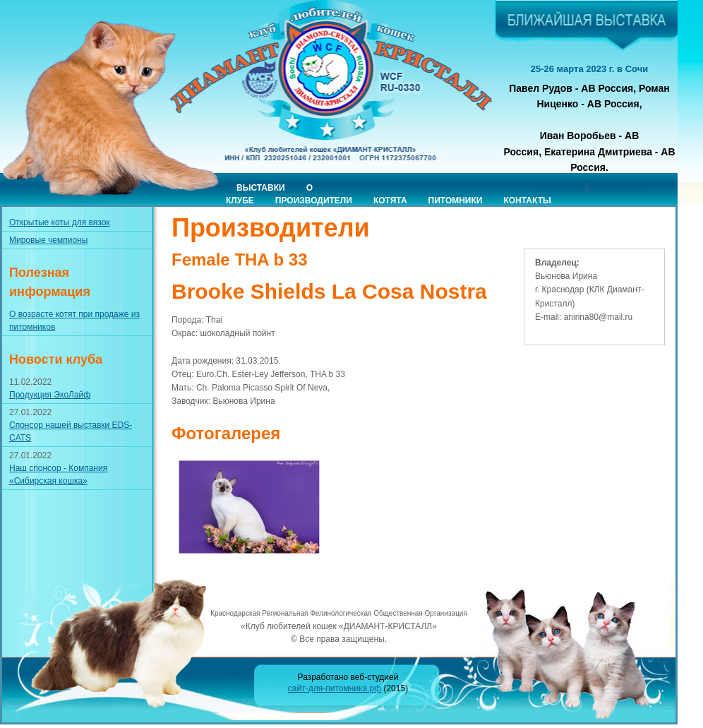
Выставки (261, 188)
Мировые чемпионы (48, 240)
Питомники (456, 201)
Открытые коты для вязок (60, 222)
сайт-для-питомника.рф (335, 688)
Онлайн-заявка (620, 186)
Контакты (527, 201)
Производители (314, 201)
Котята (390, 201)
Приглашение (556, 186)
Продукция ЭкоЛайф (50, 395)
